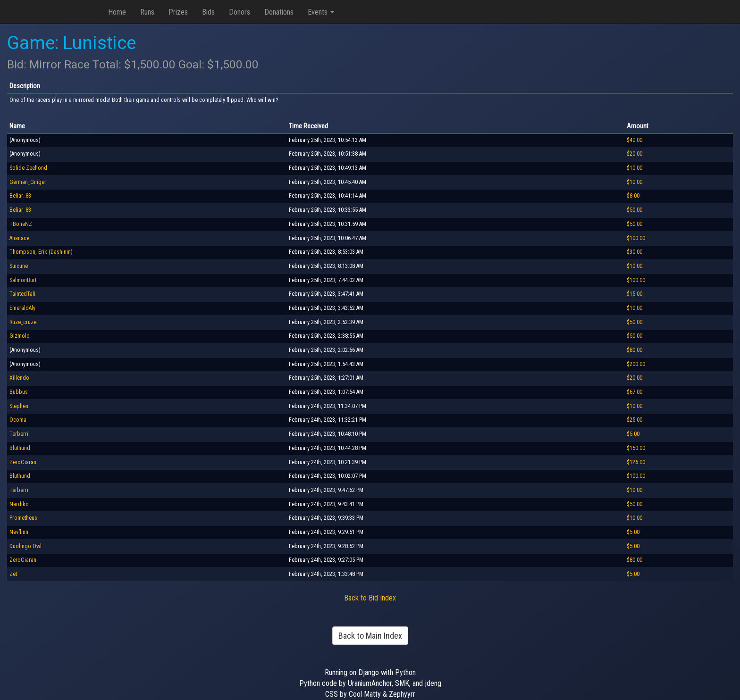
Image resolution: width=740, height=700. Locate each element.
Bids (208, 12)
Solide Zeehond (28, 168)
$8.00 (633, 196)
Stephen (19, 406)
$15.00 (635, 294)
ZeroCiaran (23, 462)
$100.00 (636, 238)
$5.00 (633, 434)
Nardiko (19, 504)
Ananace (19, 238)
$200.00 (636, 364)
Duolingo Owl (25, 546)
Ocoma (18, 420)
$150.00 (636, 448)
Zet (13, 574)
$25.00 (635, 420)
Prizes (178, 12)
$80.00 (635, 350)
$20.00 (635, 154)
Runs (147, 12)
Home (117, 12)
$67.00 (635, 392)
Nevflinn (19, 532)
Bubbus (19, 392)
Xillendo (19, 378)
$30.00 (635, 252)
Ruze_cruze (23, 322)
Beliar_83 (20, 196)
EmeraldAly (22, 308)
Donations (279, 12)
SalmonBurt (23, 280)
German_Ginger (28, 182)
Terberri (19, 434)
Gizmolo (20, 336)
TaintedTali (22, 294)
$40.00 (635, 140)
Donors (240, 12)
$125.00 (636, 462)
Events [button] (321, 12)
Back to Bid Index (370, 598)
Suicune (19, 266)
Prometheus (23, 518)
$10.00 (635, 168)
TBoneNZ (21, 224)
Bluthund (20, 448)
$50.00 (635, 210)
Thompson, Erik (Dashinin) (41, 252)
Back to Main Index (370, 636)
